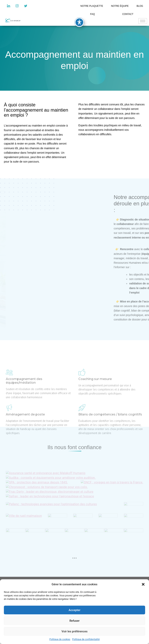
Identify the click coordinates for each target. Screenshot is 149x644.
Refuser (74, 621)
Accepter (74, 610)
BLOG (140, 6)
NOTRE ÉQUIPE (120, 6)
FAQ (93, 14)
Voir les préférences (74, 631)
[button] (143, 584)
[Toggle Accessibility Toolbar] (79, 22)
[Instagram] (17, 6)
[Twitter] (26, 6)
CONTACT (128, 14)
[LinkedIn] (9, 6)
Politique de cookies (60, 639)
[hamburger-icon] (143, 21)
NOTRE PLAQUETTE (92, 6)
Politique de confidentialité (86, 639)
